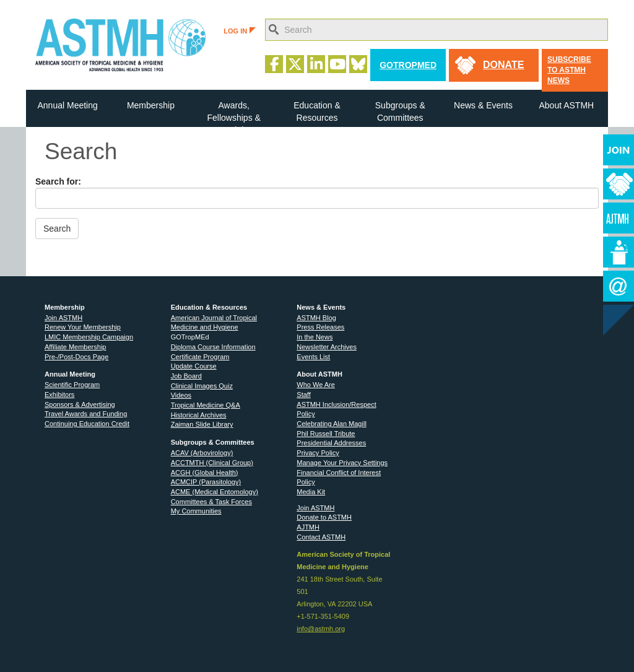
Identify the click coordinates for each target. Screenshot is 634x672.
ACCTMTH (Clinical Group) (212, 463)
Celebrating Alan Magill (332, 424)
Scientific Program (72, 385)
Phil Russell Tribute (326, 434)
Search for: (58, 181)
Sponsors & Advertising (80, 404)
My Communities (196, 511)
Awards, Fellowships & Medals (234, 114)
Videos (181, 395)
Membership (151, 105)
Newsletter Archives (327, 347)
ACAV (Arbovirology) (202, 453)
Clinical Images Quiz (202, 386)
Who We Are (316, 385)
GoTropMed (408, 65)
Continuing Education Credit (87, 424)
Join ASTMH (63, 318)
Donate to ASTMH (324, 517)
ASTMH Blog (316, 318)
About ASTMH (566, 105)
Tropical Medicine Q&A (206, 405)
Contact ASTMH (321, 537)
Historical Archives (199, 415)
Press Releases (320, 327)
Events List (313, 357)
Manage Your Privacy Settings (342, 463)
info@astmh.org (321, 629)
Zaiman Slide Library (202, 424)
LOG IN (240, 31)
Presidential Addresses (331, 443)
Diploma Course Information (213, 347)
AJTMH (308, 527)
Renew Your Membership (83, 327)
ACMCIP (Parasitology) (206, 482)
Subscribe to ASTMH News (569, 70)
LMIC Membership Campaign (89, 337)
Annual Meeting (67, 105)
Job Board (186, 376)
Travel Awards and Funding (86, 414)
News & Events (483, 105)
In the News (315, 337)
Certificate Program (200, 357)
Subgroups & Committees (400, 111)
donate (503, 65)
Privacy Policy (318, 453)
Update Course (194, 366)
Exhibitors (59, 395)
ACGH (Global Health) (205, 473)
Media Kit (311, 492)
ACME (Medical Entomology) (215, 492)
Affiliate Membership (75, 347)
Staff (303, 395)
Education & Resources (317, 111)
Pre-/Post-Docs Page (76, 357)
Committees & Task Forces (211, 502)
